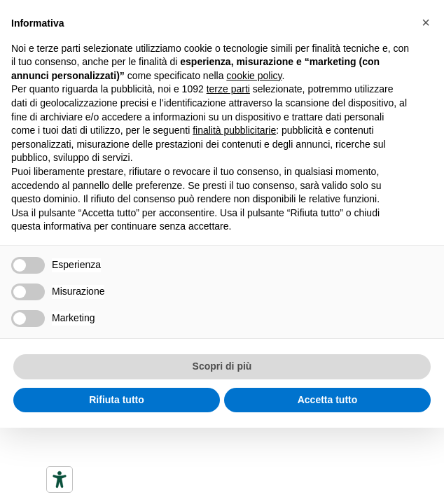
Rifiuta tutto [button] (117, 400)
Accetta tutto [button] (328, 400)
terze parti (228, 89)
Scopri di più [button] (222, 366)
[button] (426, 22)
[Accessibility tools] (60, 479)
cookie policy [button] (254, 76)
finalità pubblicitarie (234, 130)
